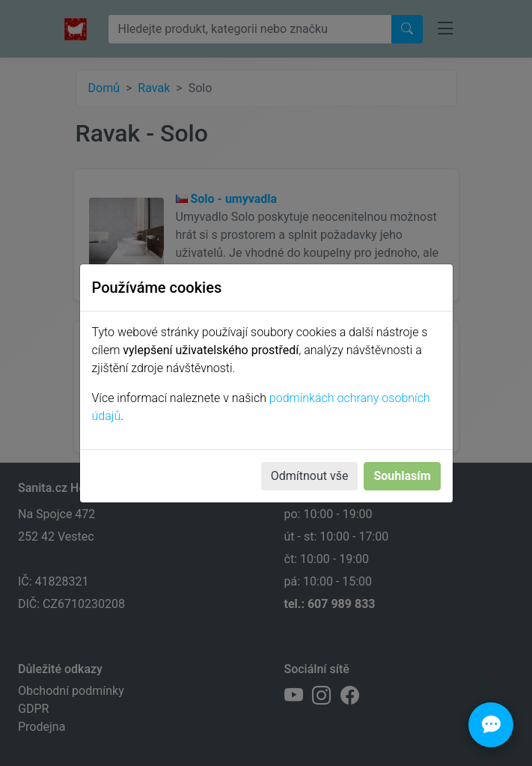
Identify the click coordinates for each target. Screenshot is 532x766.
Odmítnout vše (310, 476)
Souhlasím (402, 476)
